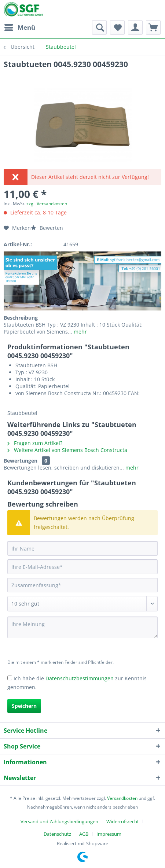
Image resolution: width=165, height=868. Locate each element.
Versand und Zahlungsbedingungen (59, 821)
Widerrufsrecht (123, 821)
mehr (80, 332)
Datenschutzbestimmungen (80, 678)
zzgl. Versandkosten (47, 204)
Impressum (109, 834)
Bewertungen (21, 461)
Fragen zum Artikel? (35, 443)
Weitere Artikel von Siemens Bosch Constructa (67, 450)
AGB (84, 834)
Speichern (24, 706)
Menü (20, 27)
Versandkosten (122, 798)
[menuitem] (19, 27)
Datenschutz (57, 834)
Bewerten (47, 228)
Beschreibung (21, 318)
